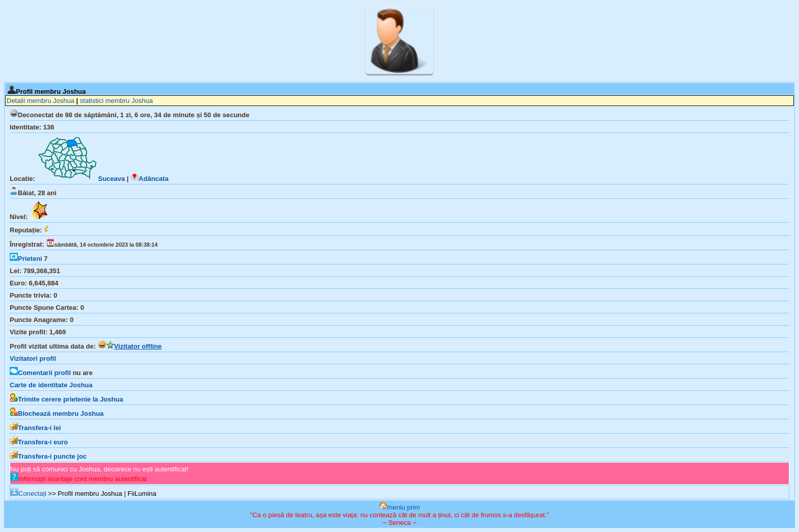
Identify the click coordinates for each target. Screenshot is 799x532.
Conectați (28, 494)
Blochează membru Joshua (57, 414)
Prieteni (26, 259)
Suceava (81, 179)
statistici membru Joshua (116, 101)
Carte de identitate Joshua (51, 385)
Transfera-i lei (35, 428)
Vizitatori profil (33, 358)
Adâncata (150, 179)
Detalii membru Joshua (41, 101)
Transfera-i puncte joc (48, 456)
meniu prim (400, 507)
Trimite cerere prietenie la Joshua (66, 399)
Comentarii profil (40, 373)
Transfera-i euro (39, 442)
